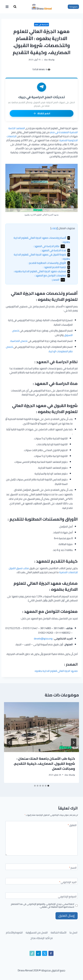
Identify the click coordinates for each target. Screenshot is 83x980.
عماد (46, 60)
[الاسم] (41, 867)
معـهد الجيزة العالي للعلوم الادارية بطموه (56, 671)
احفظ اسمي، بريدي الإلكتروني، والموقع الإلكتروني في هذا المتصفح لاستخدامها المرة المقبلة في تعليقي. (42, 906)
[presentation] (41, 727)
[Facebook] (51, 953)
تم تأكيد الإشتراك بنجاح (42, 938)
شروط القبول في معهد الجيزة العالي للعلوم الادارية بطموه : (42, 257)
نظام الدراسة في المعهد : (49, 246)
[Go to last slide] (74, 742)
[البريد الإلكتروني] (41, 881)
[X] (45, 953)
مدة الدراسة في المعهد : (55, 250)
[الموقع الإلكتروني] (41, 896)
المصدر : (58, 280)
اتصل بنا (73, 933)
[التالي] (9, 742)
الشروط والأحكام (14, 933)
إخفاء (54, 228)
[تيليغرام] (38, 953)
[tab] (48, 786)
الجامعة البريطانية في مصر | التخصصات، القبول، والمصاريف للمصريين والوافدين (45, 761)
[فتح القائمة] (7, 7)
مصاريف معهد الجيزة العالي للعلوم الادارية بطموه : (42, 271)
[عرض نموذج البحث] (15, 7)
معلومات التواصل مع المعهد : (52, 275)
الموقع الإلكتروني (67, 897)
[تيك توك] (32, 953)
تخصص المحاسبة (19, 341)
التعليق (72, 826)
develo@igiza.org (43, 639)
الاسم (73, 868)
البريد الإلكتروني (68, 883)
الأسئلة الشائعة (59, 933)
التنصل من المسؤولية (37, 933)
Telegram (73, 7)
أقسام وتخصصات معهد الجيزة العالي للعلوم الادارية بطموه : (42, 240)
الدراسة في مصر (42, 24)
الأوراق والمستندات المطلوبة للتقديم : (49, 263)
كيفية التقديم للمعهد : (56, 267)
